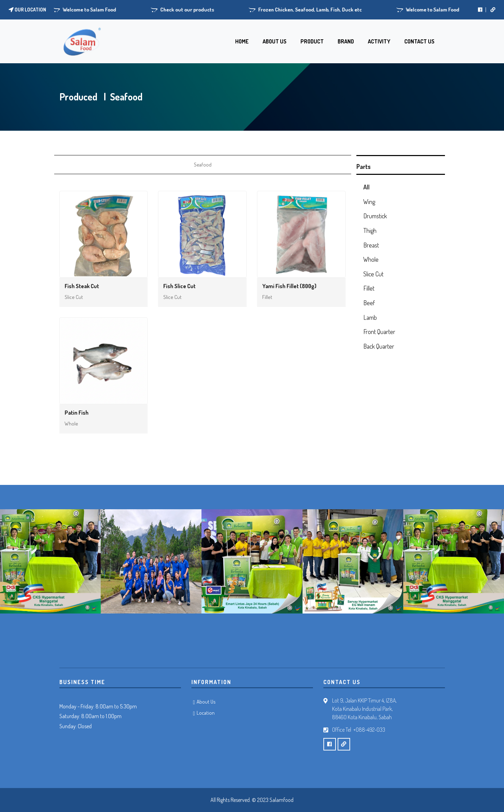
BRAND (346, 41)
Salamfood (282, 800)
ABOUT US (275, 41)
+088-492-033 (369, 730)
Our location (27, 10)
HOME (242, 41)
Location (206, 713)
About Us (206, 702)
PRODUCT (312, 41)
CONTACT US (419, 41)
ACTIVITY (379, 41)
